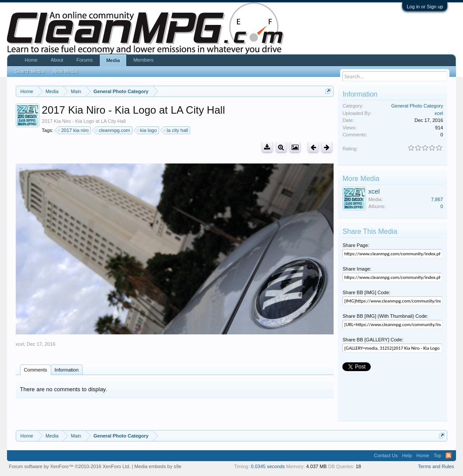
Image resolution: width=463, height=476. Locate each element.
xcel (20, 344)
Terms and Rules (436, 466)
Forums (85, 60)
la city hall (176, 130)
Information (67, 370)
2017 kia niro (74, 130)
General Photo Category (417, 106)
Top (438, 455)
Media (113, 60)
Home (31, 60)
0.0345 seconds (268, 466)
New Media (65, 71)
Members (143, 60)
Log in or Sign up (425, 7)
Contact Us (386, 455)
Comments (36, 370)
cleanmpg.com (113, 130)
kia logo (147, 130)
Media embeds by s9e (158, 466)
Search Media (30, 71)
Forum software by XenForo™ (70, 466)
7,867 (437, 199)
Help (407, 455)
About (57, 60)
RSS (449, 455)
